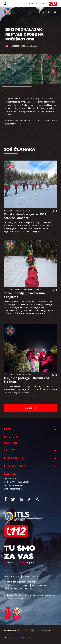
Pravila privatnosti (12, 576)
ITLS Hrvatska (15, 466)
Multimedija (14, 458)
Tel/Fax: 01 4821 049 (14, 485)
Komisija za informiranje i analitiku (28, 290)
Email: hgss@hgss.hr (13, 489)
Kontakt (11, 474)
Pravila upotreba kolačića (35, 576)
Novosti (10, 437)
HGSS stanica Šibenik (23, 375)
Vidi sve (31, 408)
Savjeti (9, 450)
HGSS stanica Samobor (23, 211)
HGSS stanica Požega (29, 46)
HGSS (8, 429)
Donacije (11, 443)
